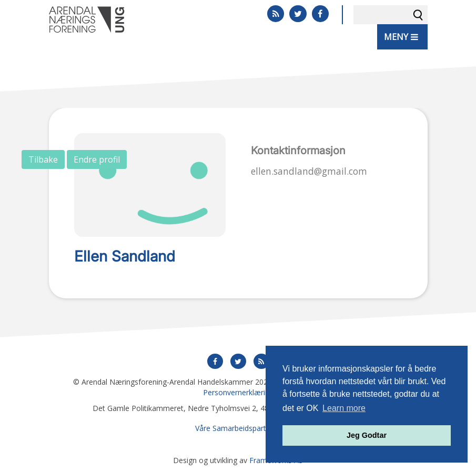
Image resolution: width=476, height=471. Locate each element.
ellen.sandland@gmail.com (309, 171)
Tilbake (43, 159)
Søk (418, 15)
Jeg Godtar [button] (367, 435)
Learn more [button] (344, 408)
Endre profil (97, 159)
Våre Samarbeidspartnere (238, 428)
